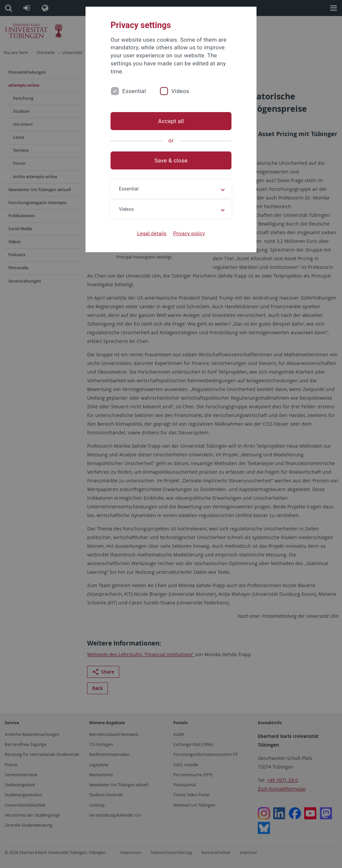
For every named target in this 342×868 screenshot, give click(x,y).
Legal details (152, 234)
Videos (180, 91)
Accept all (171, 121)
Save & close (171, 160)
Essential (134, 91)
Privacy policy (189, 234)
